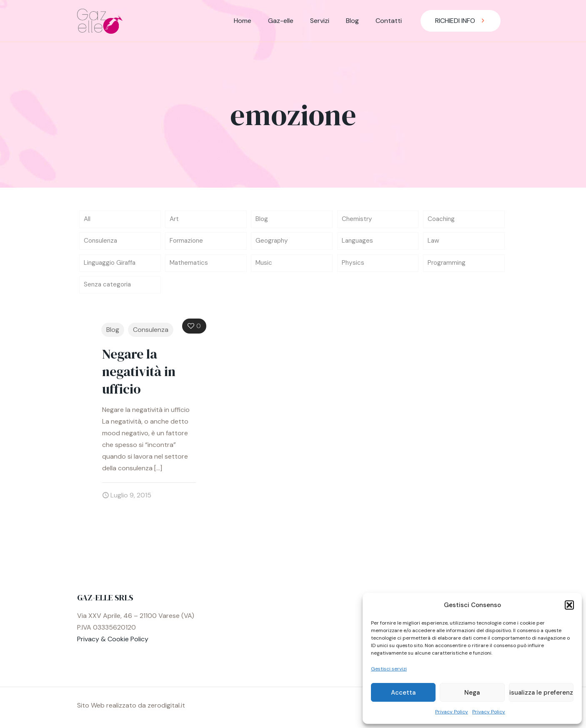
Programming (448, 265)
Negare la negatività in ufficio (139, 375)
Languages (358, 242)
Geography (273, 242)
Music (264, 265)
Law (434, 242)
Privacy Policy (452, 712)
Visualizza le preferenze (541, 693)
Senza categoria (109, 287)
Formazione (187, 242)
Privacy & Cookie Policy (113, 642)
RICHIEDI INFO (461, 21)
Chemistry (357, 220)
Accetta (403, 693)
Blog (262, 220)
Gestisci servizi (389, 669)
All (87, 220)
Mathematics (190, 265)
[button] (569, 605)
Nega (472, 693)
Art (175, 220)
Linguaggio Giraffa (111, 265)
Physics (353, 265)
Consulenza (101, 242)
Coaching (442, 220)
